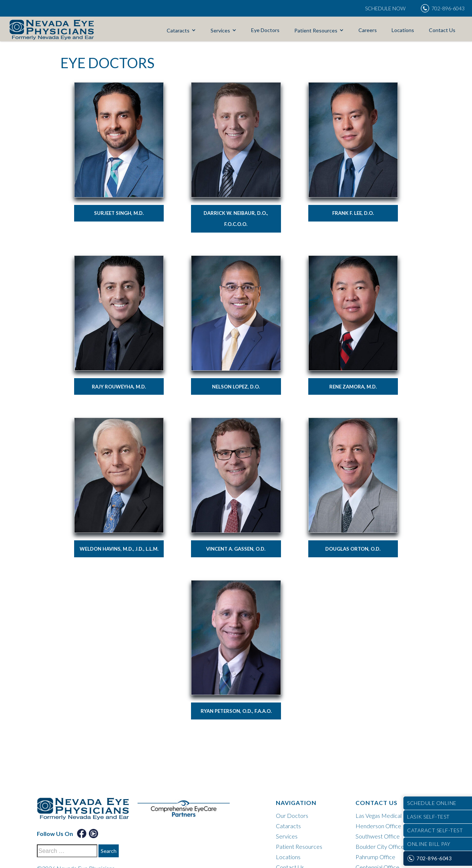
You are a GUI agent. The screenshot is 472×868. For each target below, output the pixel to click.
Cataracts (178, 30)
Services (220, 30)
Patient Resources (316, 30)
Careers (368, 30)
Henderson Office (378, 826)
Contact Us (442, 30)
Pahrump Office (375, 857)
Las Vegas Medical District (389, 815)
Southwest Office (378, 836)
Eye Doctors (265, 30)
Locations (403, 30)
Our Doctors (292, 815)
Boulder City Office (380, 846)
